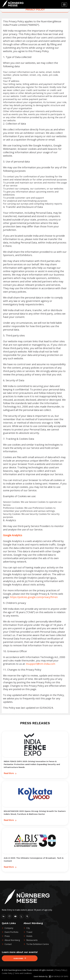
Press (7, 936)
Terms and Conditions (23, 973)
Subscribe (20, 958)
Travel (29, 932)
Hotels (29, 936)
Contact (8, 944)
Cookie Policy (7, 973)
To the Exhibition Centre (38, 944)
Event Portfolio (11, 932)
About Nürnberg (12, 940)
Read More (10, 773)
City (28, 928)
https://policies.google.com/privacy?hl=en (34, 597)
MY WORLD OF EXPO (60, 976)
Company (9, 928)
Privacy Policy (60, 970)
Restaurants (32, 940)
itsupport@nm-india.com (41, 664)
